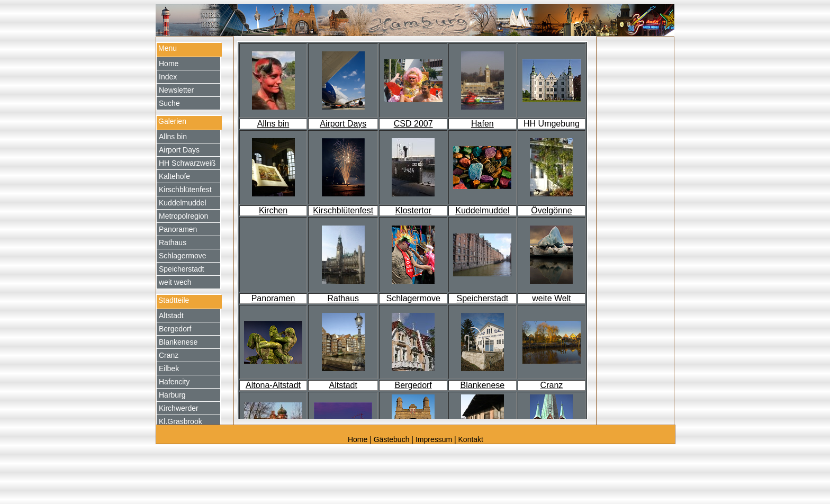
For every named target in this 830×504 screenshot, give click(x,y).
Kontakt (471, 439)
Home (359, 439)
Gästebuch (392, 439)
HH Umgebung (552, 124)
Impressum (434, 439)
